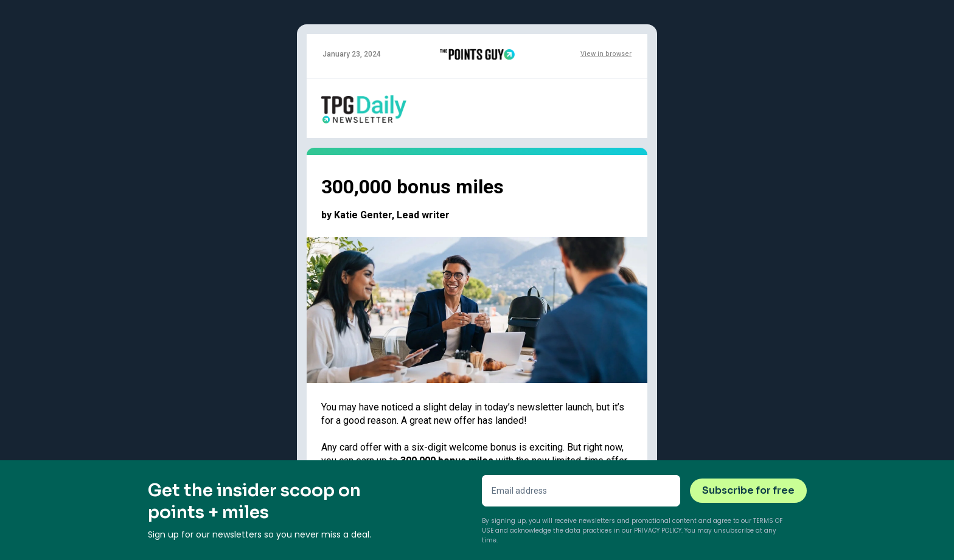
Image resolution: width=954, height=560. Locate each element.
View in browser (606, 54)
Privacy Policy (658, 531)
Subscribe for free (748, 490)
